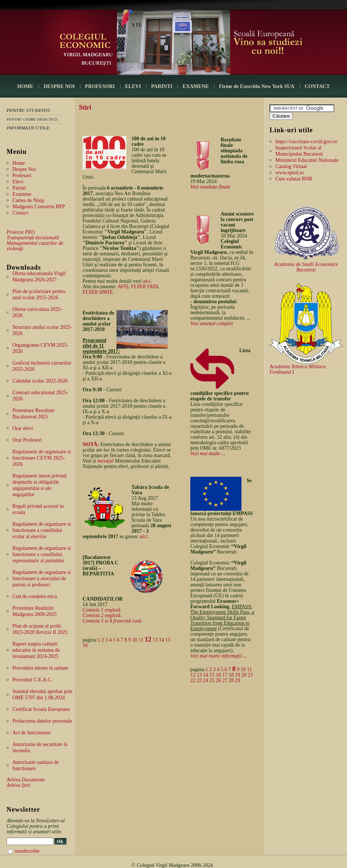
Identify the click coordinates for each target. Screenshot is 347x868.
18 (231, 675)
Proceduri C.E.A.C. (32, 680)
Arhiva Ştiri (18, 785)
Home (19, 163)
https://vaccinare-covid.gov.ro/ (307, 142)
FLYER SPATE (98, 292)
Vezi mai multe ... (208, 454)
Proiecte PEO (21, 232)
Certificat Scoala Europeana (41, 709)
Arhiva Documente (26, 780)
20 (244, 675)
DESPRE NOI (59, 86)
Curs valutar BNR (294, 179)
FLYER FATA (144, 287)
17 (225, 675)
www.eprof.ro (290, 173)
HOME (25, 86)
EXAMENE (196, 86)
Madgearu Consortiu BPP (39, 207)
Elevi (18, 182)
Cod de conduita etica (35, 596)
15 (168, 640)
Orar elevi (23, 428)
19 (238, 675)
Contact (20, 213)
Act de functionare (31, 733)
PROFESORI (100, 86)
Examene (22, 194)
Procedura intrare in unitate (40, 668)
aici (147, 281)
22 (193, 680)
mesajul (106, 461)
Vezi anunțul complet (212, 323)
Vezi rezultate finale (210, 187)
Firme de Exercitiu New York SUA (257, 86)
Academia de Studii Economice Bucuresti (306, 267)
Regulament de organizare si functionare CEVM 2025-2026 (42, 458)
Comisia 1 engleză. (102, 610)
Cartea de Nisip (28, 200)
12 (148, 639)
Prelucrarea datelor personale (42, 721)
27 (225, 680)
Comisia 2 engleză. (102, 615)
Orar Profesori (27, 440)
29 (238, 680)
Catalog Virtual (291, 166)
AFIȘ (123, 287)
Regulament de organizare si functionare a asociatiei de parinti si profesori (42, 578)
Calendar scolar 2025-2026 (40, 381)
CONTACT (317, 86)
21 (251, 675)
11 (141, 640)
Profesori (22, 176)
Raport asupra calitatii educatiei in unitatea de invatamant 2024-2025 (36, 650)
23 (199, 680)
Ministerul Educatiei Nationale (307, 160)
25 (212, 680)
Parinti (19, 188)
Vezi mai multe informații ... (219, 656)
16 (85, 645)
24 (206, 680)
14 (161, 640)
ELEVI (133, 86)
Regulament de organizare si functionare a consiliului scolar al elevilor (42, 530)
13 (155, 640)
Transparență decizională (33, 238)
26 (218, 680)
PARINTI (162, 86)
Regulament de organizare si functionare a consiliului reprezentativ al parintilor (42, 554)
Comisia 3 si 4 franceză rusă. (113, 621)
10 (135, 640)
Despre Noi (24, 169)
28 (231, 680)
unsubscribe (27, 851)
